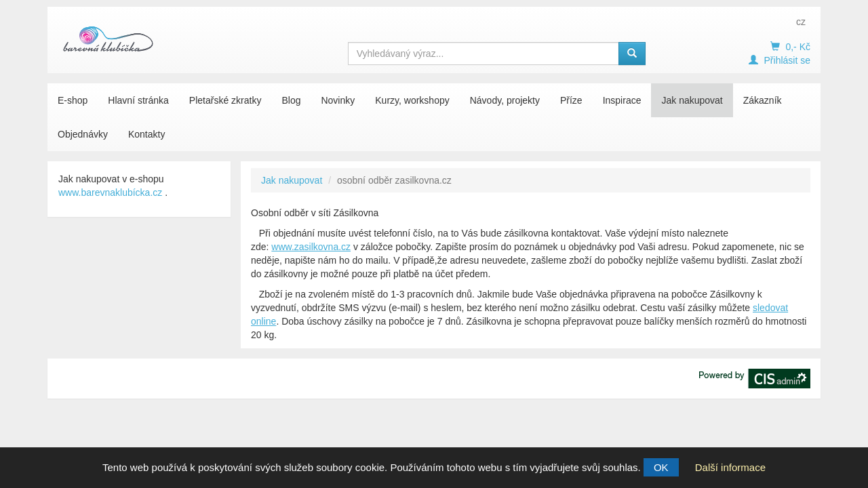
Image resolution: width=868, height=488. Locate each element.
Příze (571, 100)
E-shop (73, 100)
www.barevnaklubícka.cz (110, 192)
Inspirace (622, 100)
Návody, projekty (505, 100)
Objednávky (83, 134)
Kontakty (146, 134)
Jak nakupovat (692, 100)
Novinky (338, 100)
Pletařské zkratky (225, 100)
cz (801, 22)
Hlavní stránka (138, 100)
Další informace (730, 467)
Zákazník (763, 100)
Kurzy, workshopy (412, 100)
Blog (291, 100)
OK (661, 467)
